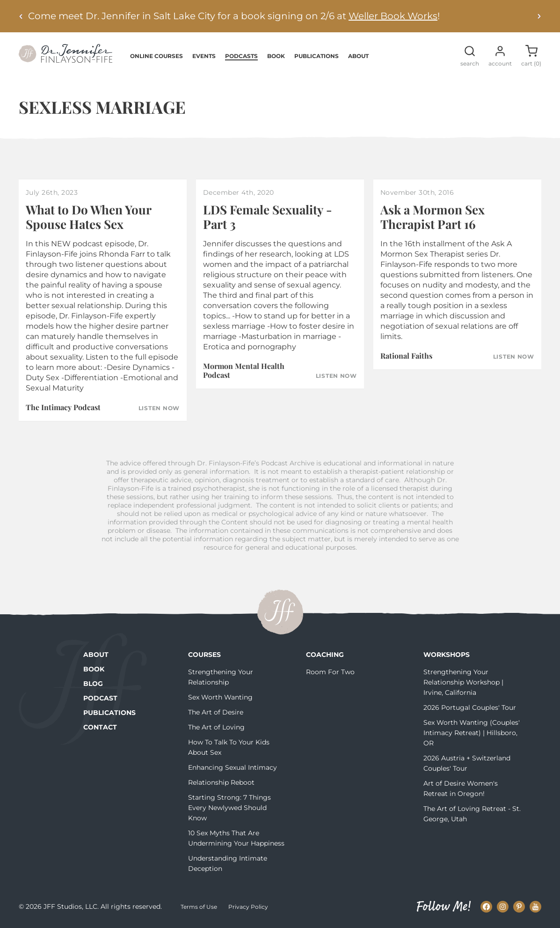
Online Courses (156, 56)
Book (276, 56)
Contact (100, 727)
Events (204, 56)
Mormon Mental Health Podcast (244, 370)
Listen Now (159, 408)
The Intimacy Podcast (63, 407)
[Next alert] (539, 16)
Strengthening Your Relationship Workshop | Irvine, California (463, 682)
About (358, 56)
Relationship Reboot (221, 782)
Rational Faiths (406, 356)
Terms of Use (199, 907)
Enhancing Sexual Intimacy (233, 767)
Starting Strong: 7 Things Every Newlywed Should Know (229, 808)
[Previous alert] (21, 16)
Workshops (447, 655)
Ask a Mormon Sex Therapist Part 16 (433, 217)
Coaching (325, 655)
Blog (93, 684)
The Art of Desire (216, 712)
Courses (204, 655)
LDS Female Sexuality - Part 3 (268, 217)
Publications (316, 56)
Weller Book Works (393, 16)
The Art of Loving (216, 727)
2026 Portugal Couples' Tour (470, 707)
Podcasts (241, 56)
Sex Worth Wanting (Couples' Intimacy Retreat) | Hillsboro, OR (472, 733)
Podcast (100, 698)
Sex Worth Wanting (220, 697)
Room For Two (330, 672)
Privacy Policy (248, 907)
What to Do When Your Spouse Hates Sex (88, 217)
